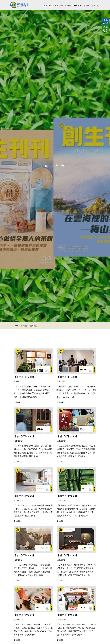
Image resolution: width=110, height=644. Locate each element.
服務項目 (68, 5)
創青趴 (86, 5)
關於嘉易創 (48, 5)
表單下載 (95, 5)
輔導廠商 (78, 5)
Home (16, 326)
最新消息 (59, 5)
